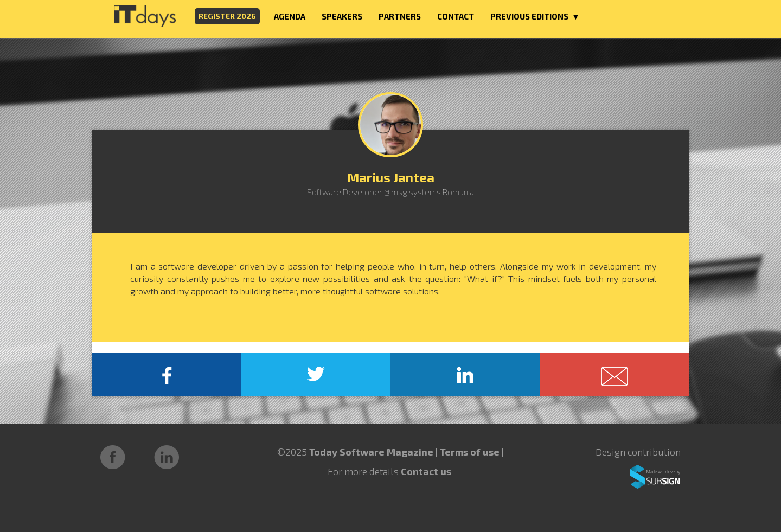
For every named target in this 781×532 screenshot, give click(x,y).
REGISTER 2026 (227, 16)
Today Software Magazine (371, 452)
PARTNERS (400, 16)
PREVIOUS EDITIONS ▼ (535, 16)
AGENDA (290, 16)
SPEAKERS (342, 16)
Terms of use (471, 452)
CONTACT (456, 16)
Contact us (426, 471)
